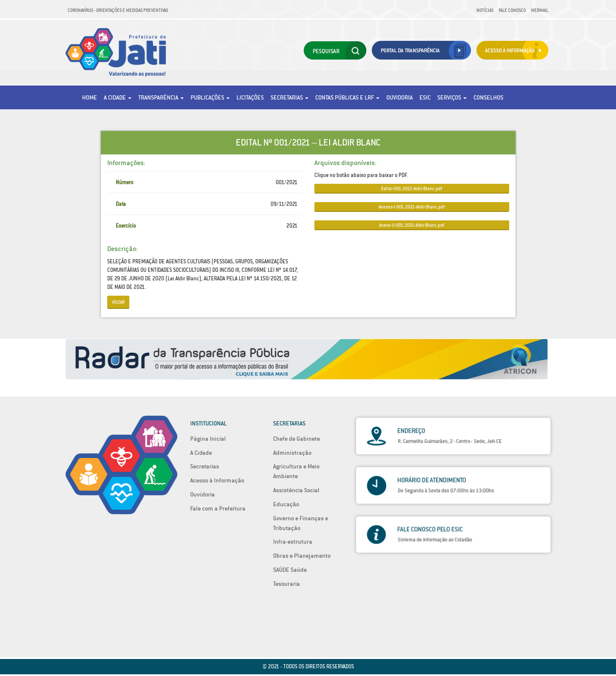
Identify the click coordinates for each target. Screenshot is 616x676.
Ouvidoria (399, 97)
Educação (286, 504)
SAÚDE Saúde (290, 570)
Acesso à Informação (217, 480)
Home (90, 97)
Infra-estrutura (293, 542)
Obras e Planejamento (302, 556)
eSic (425, 97)
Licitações (250, 97)
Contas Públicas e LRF (347, 97)
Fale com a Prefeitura (218, 508)
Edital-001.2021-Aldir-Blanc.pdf (412, 188)
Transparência (161, 97)
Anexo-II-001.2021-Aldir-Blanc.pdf (412, 225)
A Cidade (118, 97)
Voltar (118, 302)
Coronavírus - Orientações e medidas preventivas (118, 10)
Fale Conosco (512, 10)
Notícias (485, 10)
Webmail (540, 10)
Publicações (210, 97)
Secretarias (289, 97)
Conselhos (488, 97)
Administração (292, 453)
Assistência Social (296, 490)
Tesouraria (287, 584)
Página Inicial (208, 439)
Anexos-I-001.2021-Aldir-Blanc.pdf (412, 207)
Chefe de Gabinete (297, 439)
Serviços (452, 97)
